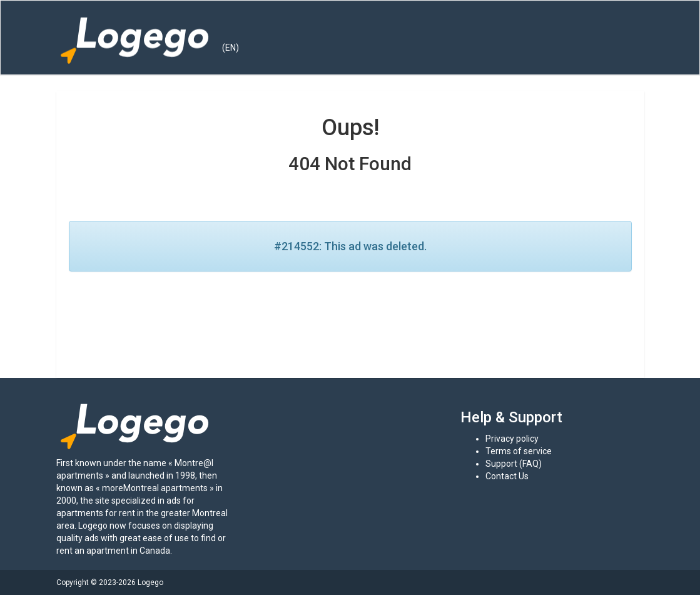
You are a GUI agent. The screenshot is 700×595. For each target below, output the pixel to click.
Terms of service (519, 451)
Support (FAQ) (514, 464)
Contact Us (507, 476)
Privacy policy (512, 439)
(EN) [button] (231, 48)
